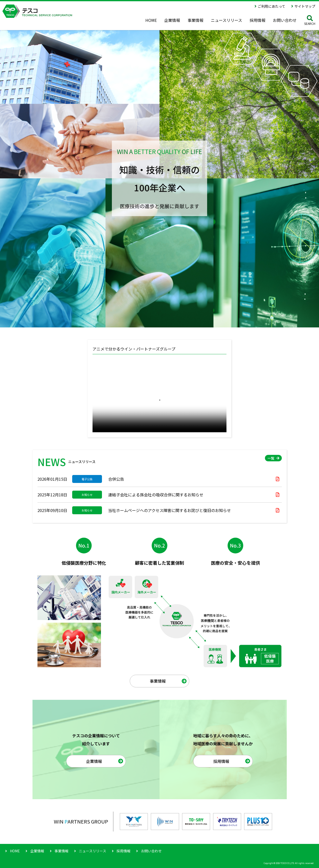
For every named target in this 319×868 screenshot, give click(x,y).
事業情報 (158, 681)
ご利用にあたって (271, 6)
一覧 (271, 458)
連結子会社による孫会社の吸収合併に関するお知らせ (156, 495)
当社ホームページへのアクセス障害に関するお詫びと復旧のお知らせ (170, 510)
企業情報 (94, 761)
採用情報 (221, 761)
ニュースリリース (93, 851)
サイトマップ (305, 6)
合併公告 (116, 479)
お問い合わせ (151, 851)
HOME (15, 851)
